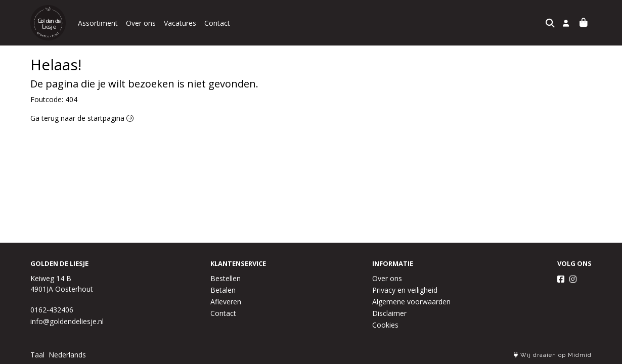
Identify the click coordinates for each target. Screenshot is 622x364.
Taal (37, 355)
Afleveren (226, 302)
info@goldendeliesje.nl (67, 321)
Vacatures (180, 23)
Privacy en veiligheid (405, 290)
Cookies (385, 325)
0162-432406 (52, 310)
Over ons (141, 23)
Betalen (223, 290)
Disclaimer (389, 313)
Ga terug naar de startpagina (82, 118)
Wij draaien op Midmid (553, 355)
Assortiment (98, 23)
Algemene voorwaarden (411, 302)
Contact (217, 23)
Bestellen (226, 278)
